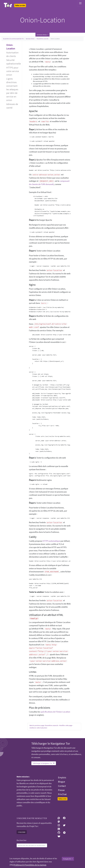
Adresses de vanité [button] (12, 106)
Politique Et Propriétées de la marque (30, 865)
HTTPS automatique (51, 541)
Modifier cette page (66, 725)
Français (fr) (67, 859)
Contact (62, 786)
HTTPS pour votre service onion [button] (13, 71)
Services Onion (30, 39)
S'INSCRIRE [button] (22, 832)
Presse (61, 790)
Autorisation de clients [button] (12, 54)
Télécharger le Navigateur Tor (44, 763)
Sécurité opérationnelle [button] (14, 62)
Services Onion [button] (42, 35)
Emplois (62, 777)
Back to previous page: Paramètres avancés (44, 725)
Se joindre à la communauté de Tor (13, 39)
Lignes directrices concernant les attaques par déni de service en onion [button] (12, 89)
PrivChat (62, 794)
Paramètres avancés (43, 39)
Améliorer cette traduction (38, 728)
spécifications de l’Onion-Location (55, 712)
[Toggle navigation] (80, 3)
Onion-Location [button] (11, 47)
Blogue (62, 782)
